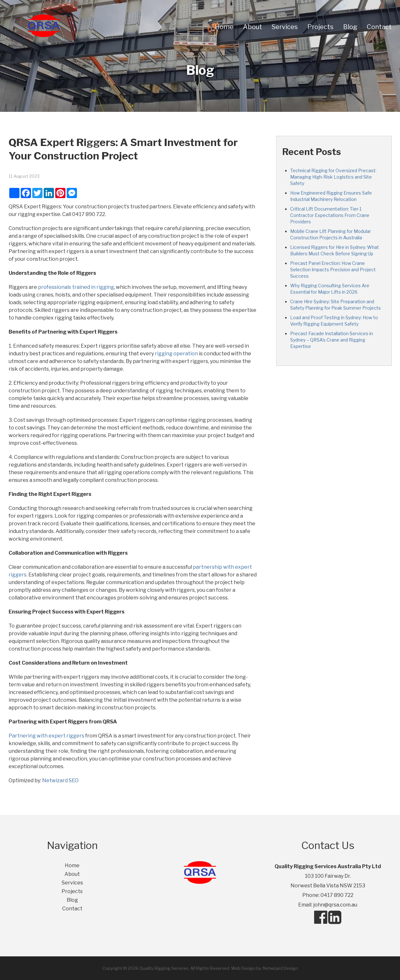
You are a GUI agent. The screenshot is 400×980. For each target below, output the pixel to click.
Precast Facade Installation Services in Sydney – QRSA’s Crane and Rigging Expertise (332, 340)
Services (285, 27)
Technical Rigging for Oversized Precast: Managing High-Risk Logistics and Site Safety (333, 177)
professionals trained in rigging (76, 287)
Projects (321, 27)
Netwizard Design (280, 968)
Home (224, 27)
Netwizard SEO (60, 780)
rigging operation (176, 354)
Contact (379, 27)
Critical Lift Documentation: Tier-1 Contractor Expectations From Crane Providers (330, 215)
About (253, 27)
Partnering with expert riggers (47, 736)
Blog (350, 27)
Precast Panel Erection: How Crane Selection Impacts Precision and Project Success (333, 270)
